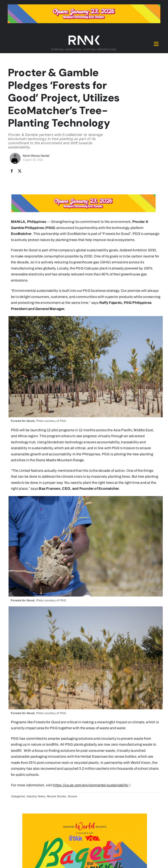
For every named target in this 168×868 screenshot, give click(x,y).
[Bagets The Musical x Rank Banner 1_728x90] (84, 6)
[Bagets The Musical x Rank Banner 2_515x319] (85, 815)
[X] (20, 171)
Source (72, 796)
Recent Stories (56, 796)
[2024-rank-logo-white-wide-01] (84, 36)
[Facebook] (12, 171)
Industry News (36, 796)
